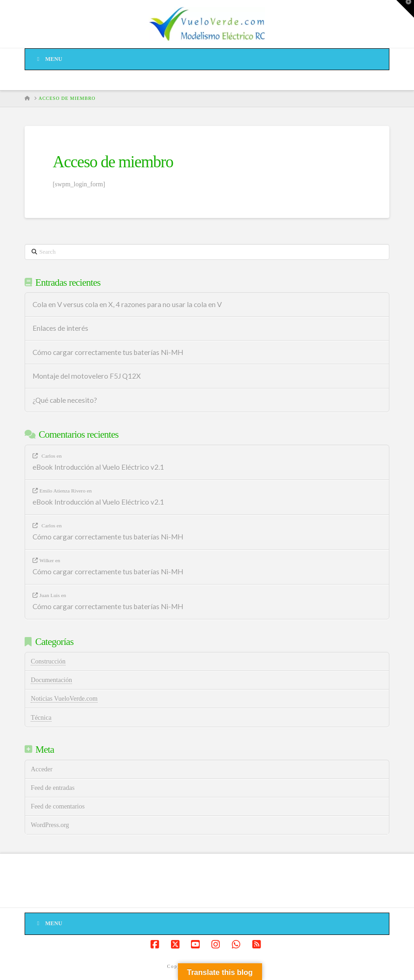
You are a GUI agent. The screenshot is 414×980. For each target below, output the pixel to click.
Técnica (41, 718)
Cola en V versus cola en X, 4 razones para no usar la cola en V (127, 304)
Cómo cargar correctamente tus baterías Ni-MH (108, 352)
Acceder (42, 769)
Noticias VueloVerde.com (64, 699)
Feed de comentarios (58, 806)
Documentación (51, 680)
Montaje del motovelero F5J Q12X (87, 376)
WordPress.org (50, 825)
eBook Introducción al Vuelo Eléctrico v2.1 (98, 467)
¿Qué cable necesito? (65, 400)
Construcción (48, 661)
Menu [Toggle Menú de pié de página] (48, 923)
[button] (405, 9)
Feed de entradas (53, 788)
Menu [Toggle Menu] (48, 59)
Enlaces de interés (60, 328)
